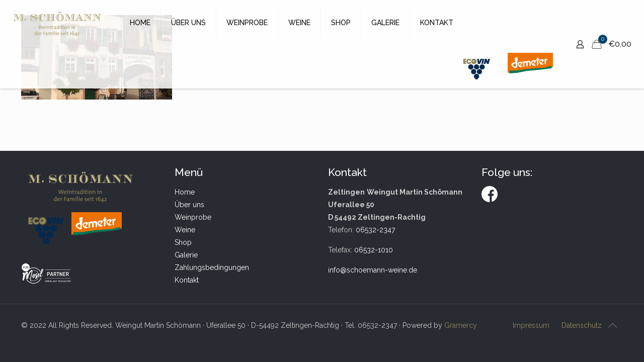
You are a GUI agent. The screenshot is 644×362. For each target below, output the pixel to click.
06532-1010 (374, 250)
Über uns (189, 205)
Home (185, 192)
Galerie (186, 255)
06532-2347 (375, 230)
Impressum (531, 325)
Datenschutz (582, 325)
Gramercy (461, 325)
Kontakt (187, 280)
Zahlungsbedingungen (212, 267)
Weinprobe (193, 217)
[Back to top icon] (612, 325)
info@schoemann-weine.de (373, 270)
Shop (183, 242)
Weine (185, 230)
